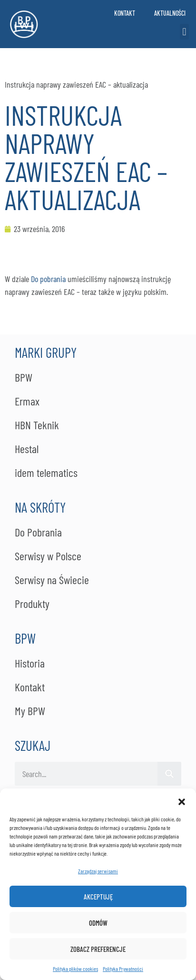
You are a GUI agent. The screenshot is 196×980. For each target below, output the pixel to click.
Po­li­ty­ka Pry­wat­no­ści (123, 969)
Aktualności (170, 13)
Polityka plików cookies (75, 969)
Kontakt (125, 13)
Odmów (98, 923)
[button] (182, 800)
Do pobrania (48, 279)
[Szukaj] (169, 774)
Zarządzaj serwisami (98, 871)
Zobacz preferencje (98, 949)
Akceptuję (98, 897)
